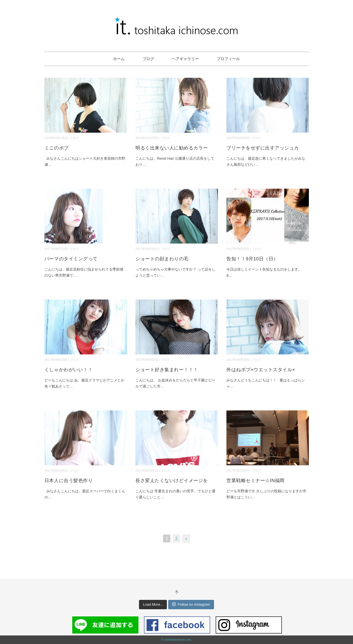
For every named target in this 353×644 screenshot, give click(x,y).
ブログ (148, 59)
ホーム (119, 59)
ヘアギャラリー (185, 59)
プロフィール (228, 59)
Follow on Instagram (191, 604)
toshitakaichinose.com (177, 640)
